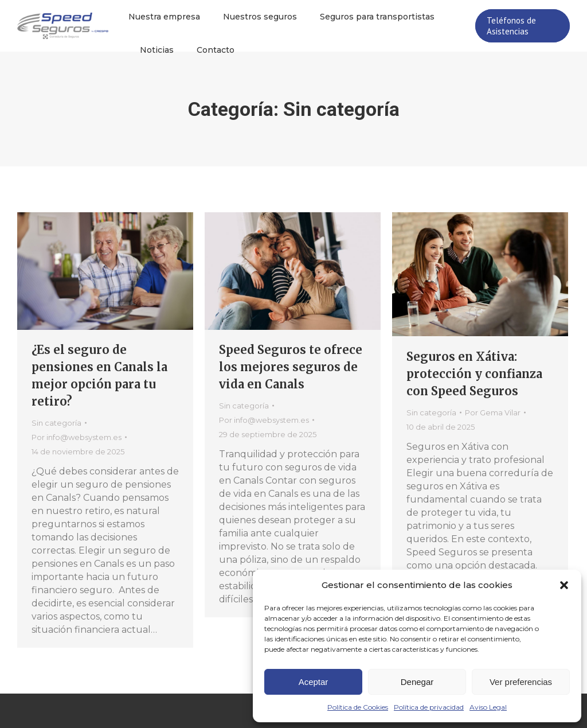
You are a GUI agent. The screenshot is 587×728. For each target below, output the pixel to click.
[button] (564, 585)
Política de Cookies (358, 707)
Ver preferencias (521, 682)
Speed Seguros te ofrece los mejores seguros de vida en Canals (291, 367)
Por (77, 437)
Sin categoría (56, 423)
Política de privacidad (429, 707)
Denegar (417, 682)
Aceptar (314, 682)
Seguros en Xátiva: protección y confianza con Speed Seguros (474, 374)
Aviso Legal (488, 707)
